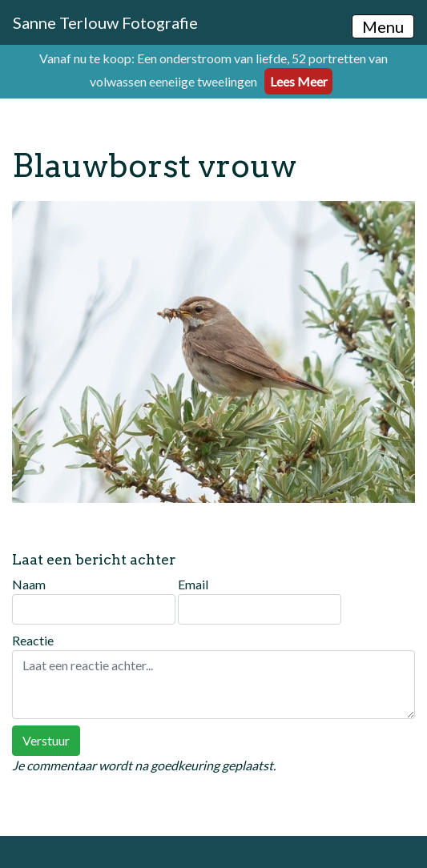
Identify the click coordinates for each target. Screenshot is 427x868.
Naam (94, 601)
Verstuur (46, 740)
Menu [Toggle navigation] (383, 26)
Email (260, 601)
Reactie (214, 676)
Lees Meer (299, 81)
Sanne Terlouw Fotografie (105, 22)
